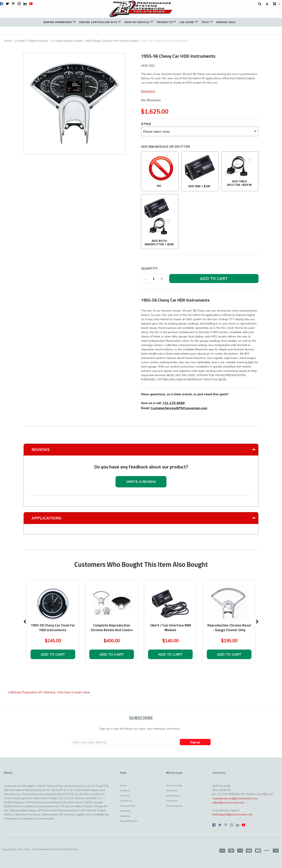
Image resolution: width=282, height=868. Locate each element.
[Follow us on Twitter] (7, 4)
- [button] (146, 279)
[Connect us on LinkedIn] (25, 4)
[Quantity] (154, 279)
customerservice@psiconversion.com (235, 798)
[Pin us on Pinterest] (13, 4)
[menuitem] (60, 22)
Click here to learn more (74, 692)
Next (257, 622)
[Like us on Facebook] (2, 4)
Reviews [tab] (41, 450)
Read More (148, 91)
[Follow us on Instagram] (19, 4)
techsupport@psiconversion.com (232, 814)
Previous (25, 622)
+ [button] (162, 279)
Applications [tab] (46, 518)
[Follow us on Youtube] (31, 4)
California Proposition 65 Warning (31, 692)
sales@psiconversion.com (228, 802)
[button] (260, 4)
